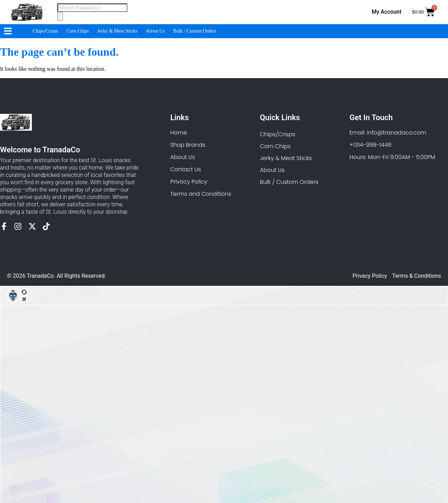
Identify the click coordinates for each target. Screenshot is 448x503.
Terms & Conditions (417, 276)
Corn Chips (78, 31)
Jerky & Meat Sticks (117, 31)
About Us (155, 31)
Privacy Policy (370, 276)
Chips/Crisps (45, 31)
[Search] (60, 16)
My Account (387, 12)
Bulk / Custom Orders (195, 31)
